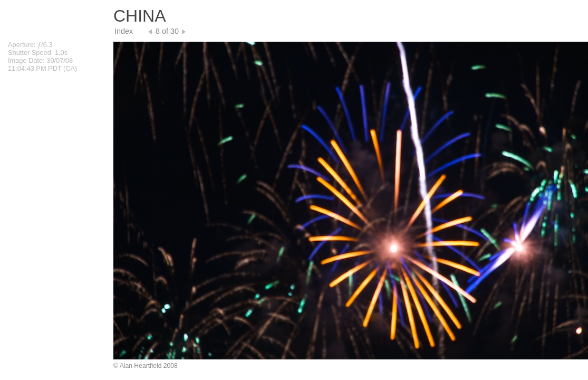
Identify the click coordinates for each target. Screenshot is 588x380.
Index (124, 31)
